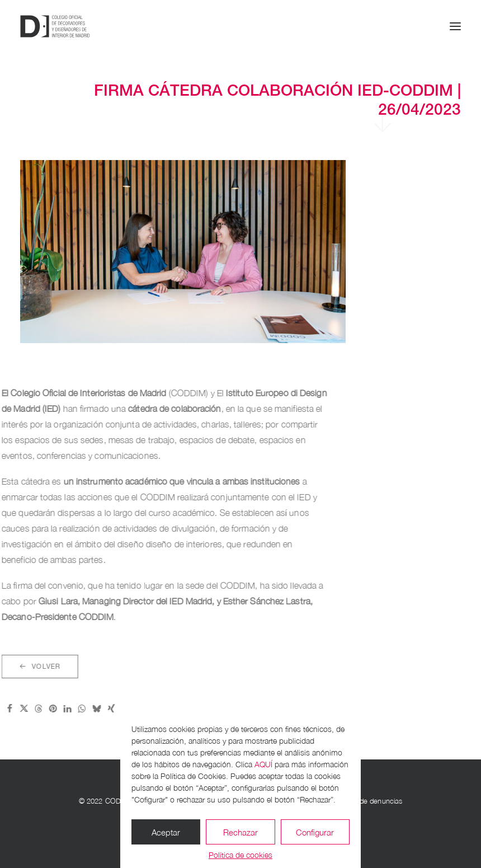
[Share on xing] (74, 709)
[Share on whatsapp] (45, 709)
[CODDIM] (55, 26)
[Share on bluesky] (60, 709)
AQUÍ (263, 764)
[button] (455, 26)
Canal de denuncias (371, 801)
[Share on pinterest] (16, 709)
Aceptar (166, 832)
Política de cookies (240, 855)
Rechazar (240, 832)
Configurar (315, 832)
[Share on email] (89, 709)
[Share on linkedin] (31, 709)
